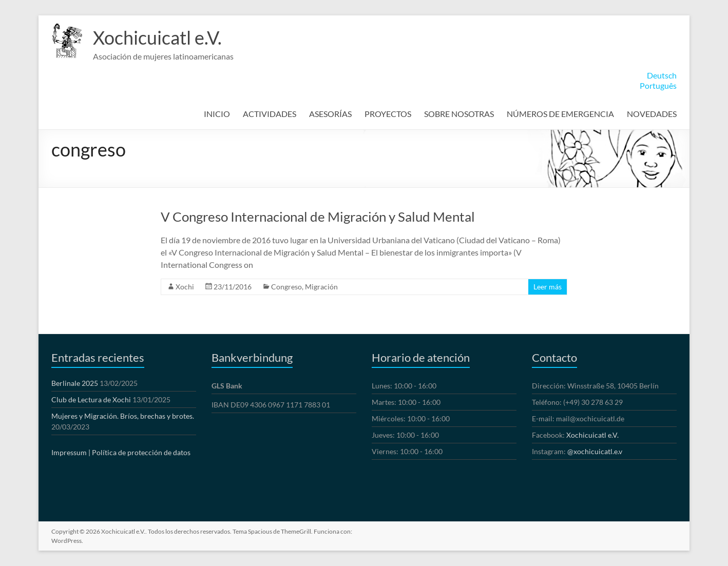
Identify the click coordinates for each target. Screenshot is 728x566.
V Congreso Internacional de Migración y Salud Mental (318, 217)
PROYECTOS (388, 114)
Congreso (286, 287)
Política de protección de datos (141, 452)
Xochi (185, 287)
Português (658, 85)
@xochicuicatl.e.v (595, 451)
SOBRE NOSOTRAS (459, 114)
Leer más (548, 287)
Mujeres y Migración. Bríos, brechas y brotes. (123, 416)
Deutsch (662, 75)
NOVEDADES (652, 114)
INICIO (217, 114)
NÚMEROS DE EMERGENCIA (560, 114)
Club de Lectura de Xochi (91, 399)
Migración (321, 287)
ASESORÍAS (330, 114)
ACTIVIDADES (270, 114)
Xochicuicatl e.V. (157, 37)
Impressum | (71, 452)
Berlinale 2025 (75, 383)
